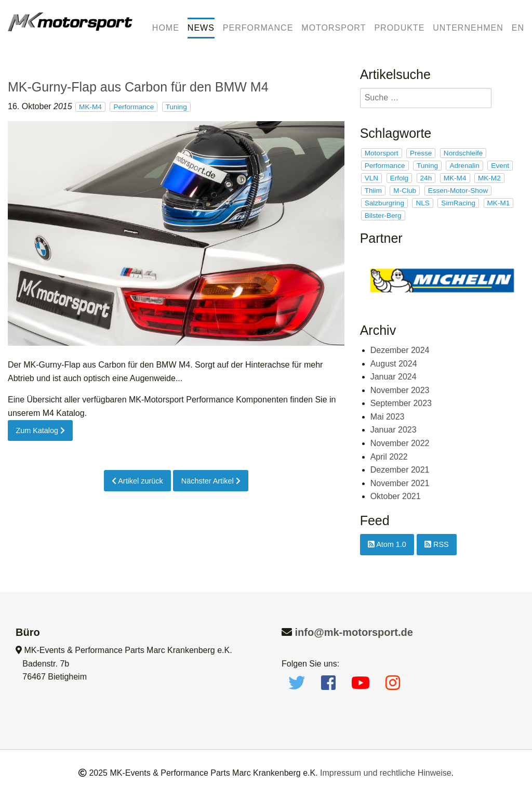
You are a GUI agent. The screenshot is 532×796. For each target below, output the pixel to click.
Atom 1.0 (387, 544)
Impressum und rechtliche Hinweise (386, 773)
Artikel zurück (137, 481)
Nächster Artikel (211, 481)
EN (518, 28)
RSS (437, 544)
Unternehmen (468, 28)
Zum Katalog (40, 430)
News (201, 28)
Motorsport (334, 28)
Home (166, 28)
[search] (426, 98)
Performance (258, 28)
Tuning (176, 107)
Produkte (399, 28)
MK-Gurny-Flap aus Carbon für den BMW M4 (138, 87)
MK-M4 (90, 107)
